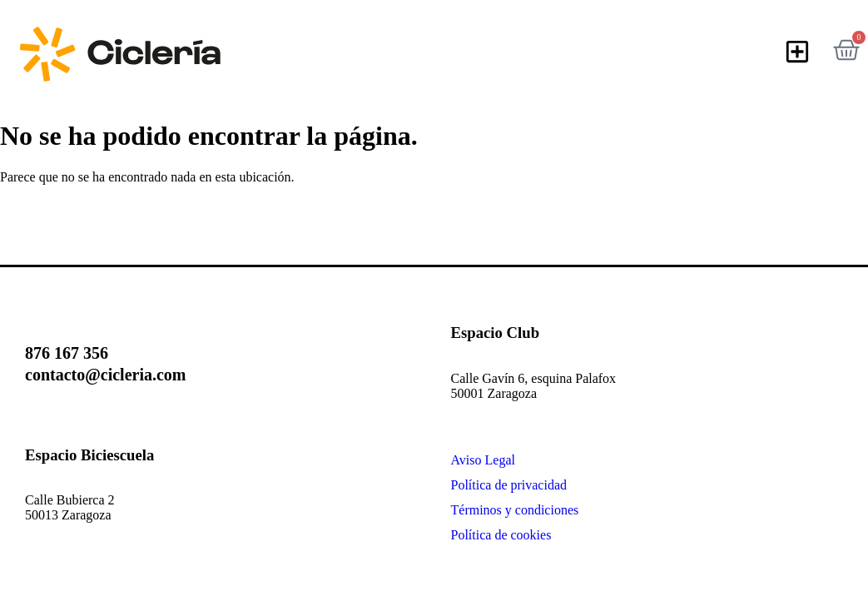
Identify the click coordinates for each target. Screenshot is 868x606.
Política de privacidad (509, 485)
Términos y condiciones (515, 510)
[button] (798, 52)
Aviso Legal (483, 460)
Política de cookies (501, 535)
